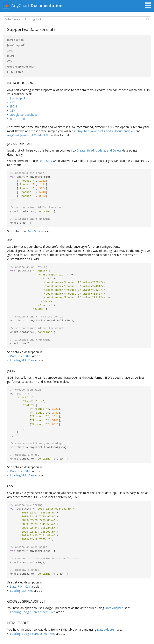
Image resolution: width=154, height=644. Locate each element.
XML (10, 50)
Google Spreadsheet (21, 66)
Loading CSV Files (22, 591)
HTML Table (15, 72)
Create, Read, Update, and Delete (99, 150)
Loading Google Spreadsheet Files (33, 612)
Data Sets (45, 161)
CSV (10, 61)
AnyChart (20, 5)
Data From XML (21, 356)
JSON (10, 56)
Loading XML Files (22, 360)
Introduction (15, 40)
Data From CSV (20, 586)
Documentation (47, 5)
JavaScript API (16, 45)
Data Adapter (114, 608)
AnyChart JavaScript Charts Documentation (106, 131)
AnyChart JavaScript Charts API (28, 135)
